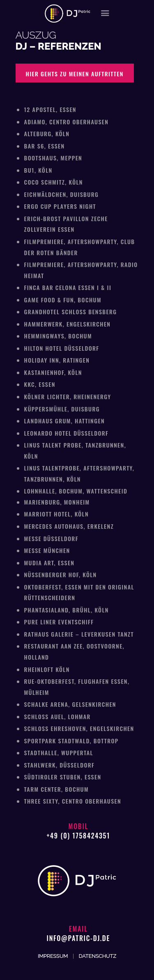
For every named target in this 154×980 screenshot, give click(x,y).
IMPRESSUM (53, 956)
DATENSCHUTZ (98, 956)
